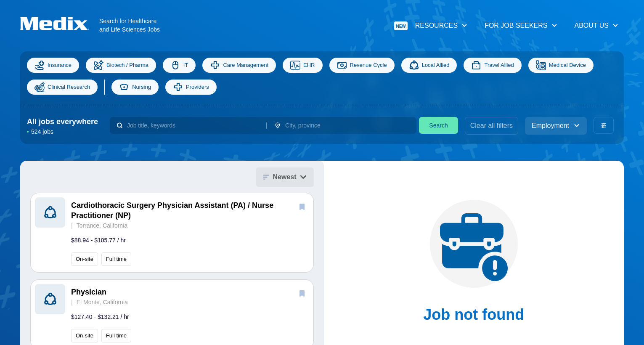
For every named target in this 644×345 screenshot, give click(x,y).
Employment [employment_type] (556, 126)
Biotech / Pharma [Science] (121, 65)
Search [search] (438, 125)
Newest (285, 177)
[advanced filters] (604, 125)
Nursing (135, 87)
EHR (302, 65)
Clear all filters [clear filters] (492, 126)
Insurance (53, 65)
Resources (431, 26)
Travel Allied (492, 65)
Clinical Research (62, 87)
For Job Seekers (521, 25)
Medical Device (561, 65)
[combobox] (193, 125)
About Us (597, 25)
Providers (191, 87)
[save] (302, 207)
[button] (172, 233)
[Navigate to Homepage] (60, 23)
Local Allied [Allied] (429, 65)
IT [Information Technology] (179, 65)
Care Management (239, 65)
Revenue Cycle (362, 65)
